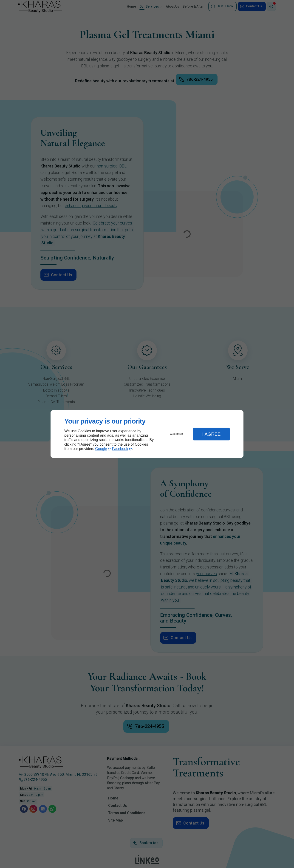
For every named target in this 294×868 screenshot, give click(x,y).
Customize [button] (177, 434)
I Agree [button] (211, 434)
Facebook (120, 449)
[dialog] (147, 434)
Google (101, 449)
